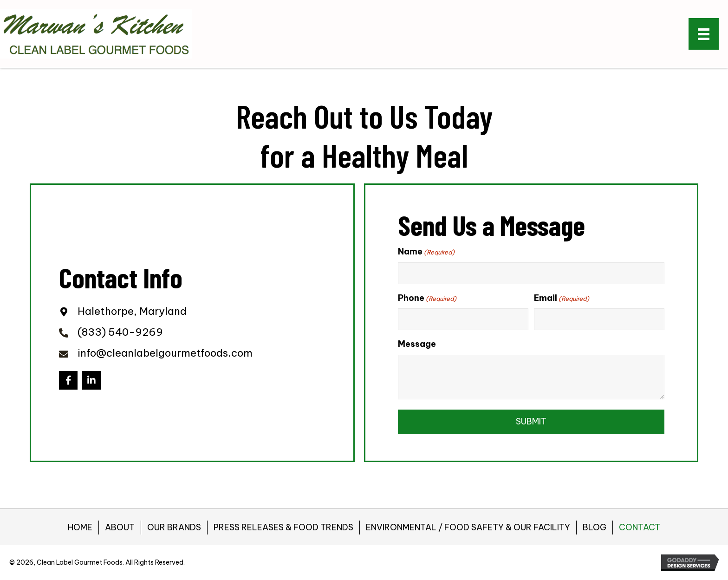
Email (562, 298)
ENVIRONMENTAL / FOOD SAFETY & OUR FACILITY (468, 528)
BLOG (595, 528)
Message (417, 344)
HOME (80, 528)
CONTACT (640, 528)
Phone (427, 298)
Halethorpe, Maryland (132, 311)
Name (426, 252)
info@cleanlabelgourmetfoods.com (165, 353)
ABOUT (120, 528)
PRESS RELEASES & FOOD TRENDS (283, 528)
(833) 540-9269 (120, 332)
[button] (68, 380)
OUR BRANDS (174, 528)
